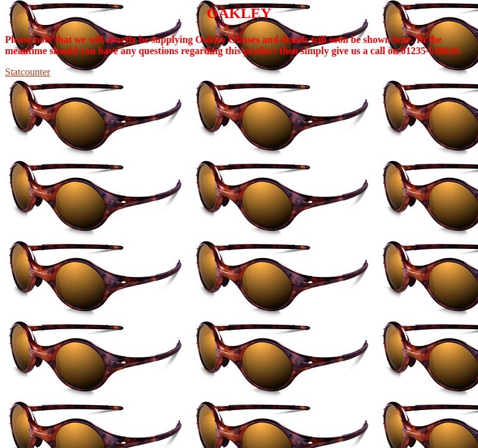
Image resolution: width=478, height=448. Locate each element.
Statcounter (28, 72)
